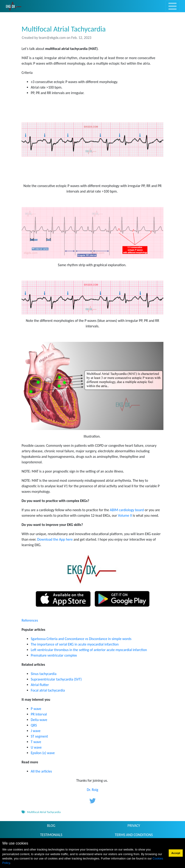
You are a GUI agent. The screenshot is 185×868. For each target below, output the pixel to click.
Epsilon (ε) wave (43, 753)
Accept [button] (176, 853)
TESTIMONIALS (51, 835)
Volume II (125, 515)
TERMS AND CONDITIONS (134, 835)
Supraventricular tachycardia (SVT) (56, 679)
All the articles (41, 771)
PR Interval (39, 714)
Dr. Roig (92, 790)
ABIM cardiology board (127, 510)
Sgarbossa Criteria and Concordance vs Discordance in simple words (81, 639)
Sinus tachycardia (44, 674)
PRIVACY (134, 826)
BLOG (51, 826)
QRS (34, 725)
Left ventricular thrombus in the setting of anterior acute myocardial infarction (89, 650)
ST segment (39, 736)
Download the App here (55, 539)
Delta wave (39, 720)
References (30, 620)
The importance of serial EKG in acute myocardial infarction (75, 644)
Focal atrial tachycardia (48, 690)
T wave (36, 742)
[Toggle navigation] (172, 6)
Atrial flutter (40, 685)
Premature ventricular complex (54, 655)
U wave (36, 747)
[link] (14, 6)
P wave (36, 709)
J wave (36, 731)
